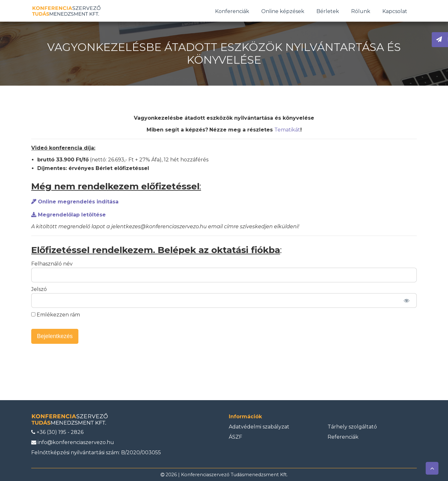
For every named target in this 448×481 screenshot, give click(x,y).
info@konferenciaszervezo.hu (73, 442)
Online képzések (283, 11)
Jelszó (39, 289)
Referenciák (343, 437)
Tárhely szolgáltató (352, 427)
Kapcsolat (395, 11)
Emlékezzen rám (56, 315)
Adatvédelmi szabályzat (259, 427)
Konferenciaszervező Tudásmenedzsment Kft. (234, 475)
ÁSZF (235, 437)
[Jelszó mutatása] (406, 301)
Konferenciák (232, 11)
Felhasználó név (52, 264)
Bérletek (328, 11)
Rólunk (361, 11)
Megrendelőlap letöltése (69, 215)
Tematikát (287, 130)
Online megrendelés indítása (75, 202)
